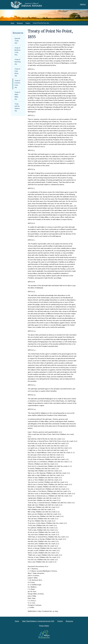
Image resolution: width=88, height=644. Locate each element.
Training (60, 621)
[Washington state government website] (44, 634)
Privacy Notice (44, 626)
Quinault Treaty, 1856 (17, 41)
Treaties (28, 23)
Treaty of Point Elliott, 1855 (17, 72)
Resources (20, 23)
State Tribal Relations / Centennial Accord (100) (38, 621)
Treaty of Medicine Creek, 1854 (17, 51)
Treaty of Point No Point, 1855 (17, 84)
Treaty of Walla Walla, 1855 (17, 96)
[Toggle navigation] (82, 5)
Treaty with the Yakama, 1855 (17, 107)
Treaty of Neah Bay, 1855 (18, 62)
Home (12, 23)
